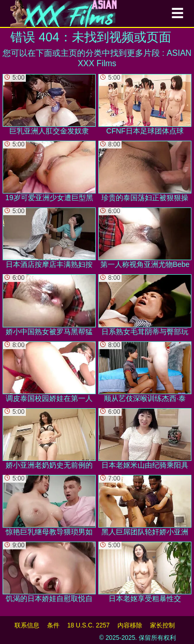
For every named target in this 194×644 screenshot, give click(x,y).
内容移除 (130, 625)
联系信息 (27, 625)
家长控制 (162, 625)
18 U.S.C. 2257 (88, 625)
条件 (53, 625)
